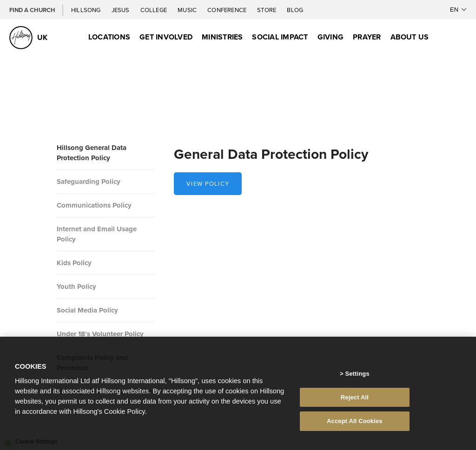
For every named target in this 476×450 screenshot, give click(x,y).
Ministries (222, 37)
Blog (295, 10)
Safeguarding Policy (89, 182)
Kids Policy (74, 263)
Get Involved (166, 37)
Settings (357, 378)
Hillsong (87, 10)
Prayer (367, 37)
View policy (208, 183)
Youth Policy (76, 287)
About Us (410, 37)
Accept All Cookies (355, 425)
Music (188, 10)
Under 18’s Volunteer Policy (100, 334)
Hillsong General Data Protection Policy (92, 153)
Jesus (121, 10)
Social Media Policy (87, 310)
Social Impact (280, 37)
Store (267, 10)
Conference (228, 10)
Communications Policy (94, 205)
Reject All (355, 401)
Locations (109, 37)
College (154, 10)
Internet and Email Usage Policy (97, 234)
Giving (331, 37)
